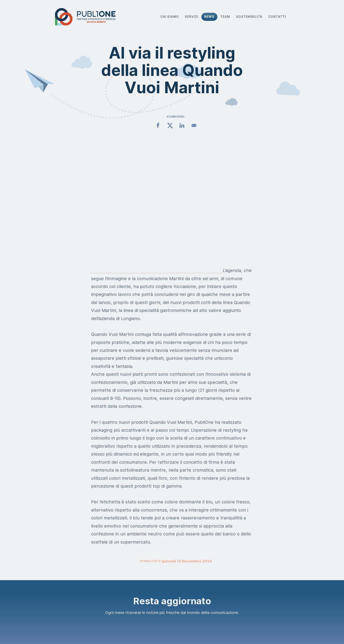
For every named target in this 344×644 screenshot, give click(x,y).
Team (225, 17)
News (209, 17)
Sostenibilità (249, 17)
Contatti (277, 17)
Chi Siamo (170, 17)
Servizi (192, 17)
